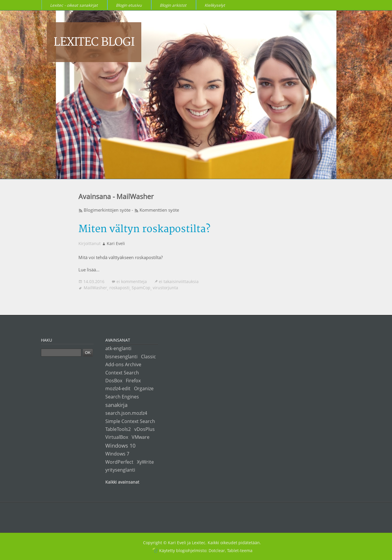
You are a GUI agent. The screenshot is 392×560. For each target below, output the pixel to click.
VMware (141, 437)
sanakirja (116, 405)
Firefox (133, 380)
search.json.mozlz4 (126, 413)
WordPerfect (119, 462)
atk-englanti (118, 348)
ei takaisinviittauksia (179, 281)
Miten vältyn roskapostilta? (144, 229)
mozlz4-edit (118, 388)
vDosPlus (145, 429)
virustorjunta (165, 288)
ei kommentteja (132, 281)
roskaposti (120, 288)
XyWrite (145, 462)
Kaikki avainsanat (122, 482)
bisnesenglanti (121, 356)
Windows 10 (120, 445)
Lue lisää (87, 270)
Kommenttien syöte (159, 210)
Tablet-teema (240, 550)
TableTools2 (118, 429)
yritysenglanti (120, 470)
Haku (47, 340)
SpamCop (141, 288)
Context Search (122, 373)
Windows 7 (117, 454)
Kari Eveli (116, 243)
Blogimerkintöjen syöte (107, 210)
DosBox (114, 380)
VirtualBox (117, 437)
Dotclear (217, 550)
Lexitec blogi (94, 42)
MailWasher (95, 288)
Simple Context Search (130, 421)
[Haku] (61, 353)
